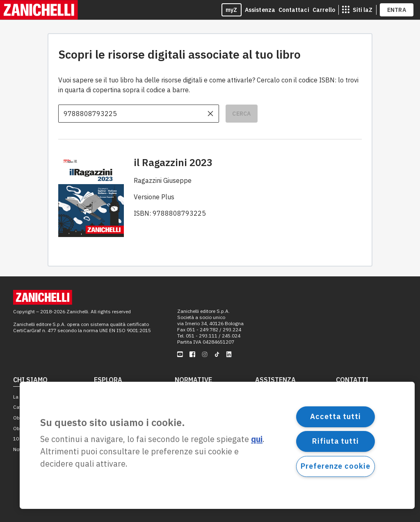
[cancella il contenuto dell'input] (210, 114)
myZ (232, 10)
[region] (217, 445)
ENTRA (397, 10)
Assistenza (260, 10)
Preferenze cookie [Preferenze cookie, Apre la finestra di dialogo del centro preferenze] (335, 466)
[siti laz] (357, 10)
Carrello (324, 10)
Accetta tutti (336, 416)
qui (257, 439)
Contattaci (294, 10)
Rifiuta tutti (336, 441)
